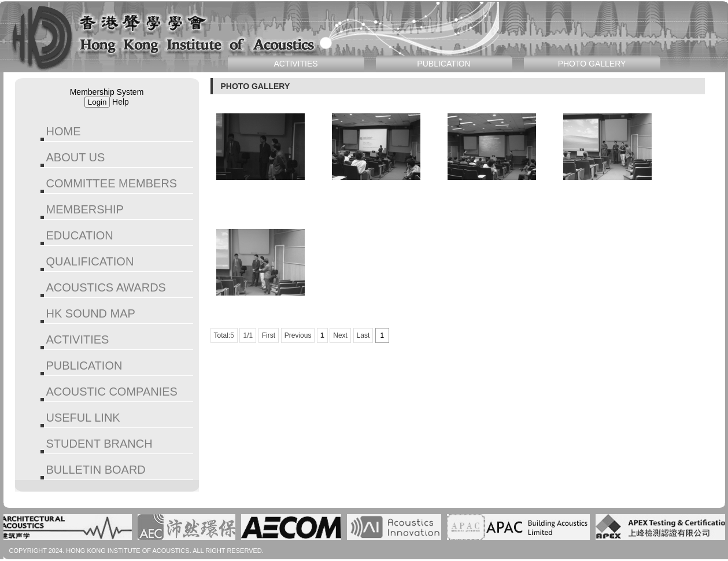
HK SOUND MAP (91, 313)
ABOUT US (76, 157)
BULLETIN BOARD (96, 470)
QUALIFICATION (90, 261)
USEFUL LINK (83, 418)
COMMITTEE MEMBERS (112, 183)
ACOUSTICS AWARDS (106, 287)
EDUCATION (80, 235)
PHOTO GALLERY (592, 64)
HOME (64, 131)
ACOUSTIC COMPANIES (112, 392)
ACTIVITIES (78, 339)
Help (121, 102)
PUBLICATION (84, 366)
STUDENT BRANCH (99, 444)
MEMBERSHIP (85, 209)
